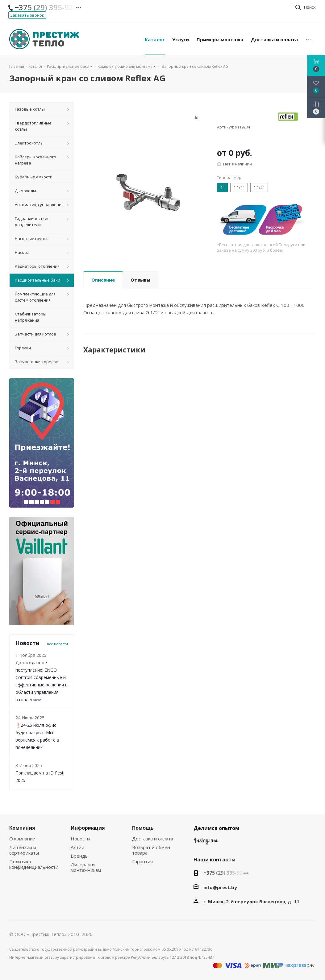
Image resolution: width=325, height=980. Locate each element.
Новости (80, 839)
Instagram (206, 843)
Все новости (57, 644)
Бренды (80, 856)
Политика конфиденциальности (34, 864)
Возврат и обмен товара (151, 850)
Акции (77, 847)
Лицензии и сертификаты (24, 850)
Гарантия (142, 861)
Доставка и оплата (153, 839)
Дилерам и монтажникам (86, 867)
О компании (22, 839)
